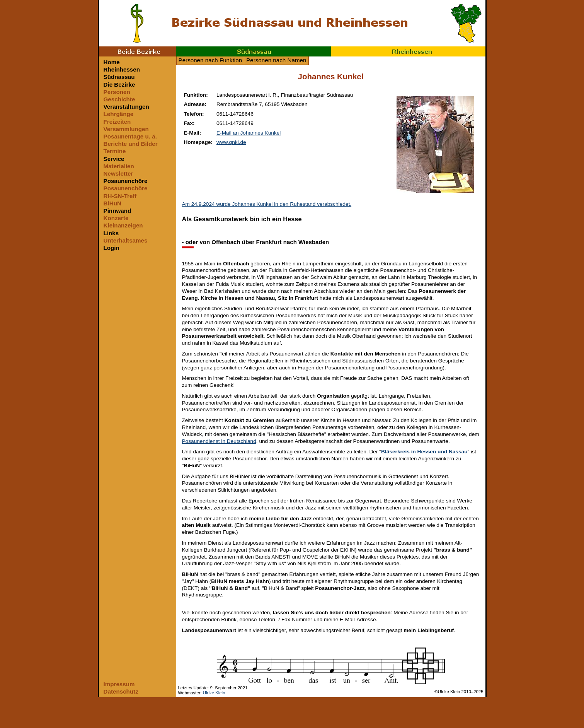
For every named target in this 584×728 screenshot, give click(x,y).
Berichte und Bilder (131, 144)
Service (114, 159)
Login (112, 248)
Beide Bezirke (138, 51)
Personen (117, 92)
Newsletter (118, 173)
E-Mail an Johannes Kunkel (249, 133)
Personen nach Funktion (210, 60)
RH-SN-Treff (120, 196)
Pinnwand (117, 211)
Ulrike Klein (214, 693)
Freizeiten (117, 122)
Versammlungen (126, 129)
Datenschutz (121, 691)
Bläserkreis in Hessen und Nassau (424, 452)
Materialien (119, 166)
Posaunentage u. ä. (130, 136)
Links (111, 233)
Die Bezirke (119, 85)
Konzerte (116, 218)
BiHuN (112, 203)
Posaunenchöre (126, 181)
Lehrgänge (119, 114)
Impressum (119, 684)
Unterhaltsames (126, 240)
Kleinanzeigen (123, 225)
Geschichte (119, 99)
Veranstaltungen (126, 107)
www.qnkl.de (231, 142)
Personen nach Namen (276, 60)
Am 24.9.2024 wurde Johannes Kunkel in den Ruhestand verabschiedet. (267, 204)
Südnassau (254, 51)
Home (112, 62)
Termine (115, 151)
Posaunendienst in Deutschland (219, 441)
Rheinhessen (408, 51)
